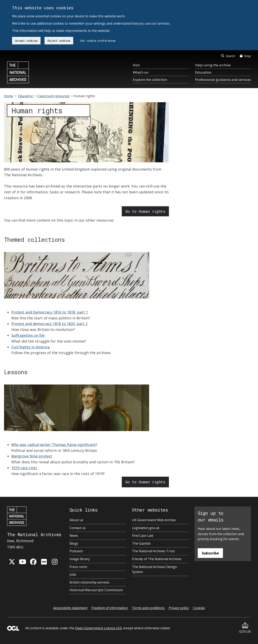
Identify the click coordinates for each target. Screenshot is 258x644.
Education (203, 72)
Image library (80, 559)
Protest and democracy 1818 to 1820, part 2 (49, 324)
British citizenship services (89, 582)
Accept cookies (26, 41)
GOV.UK (245, 628)
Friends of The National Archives (157, 559)
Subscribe (210, 553)
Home (9, 96)
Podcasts (76, 551)
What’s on (141, 72)
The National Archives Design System (154, 569)
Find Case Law (143, 536)
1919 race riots (24, 468)
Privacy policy (179, 608)
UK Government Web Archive (154, 520)
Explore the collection (150, 80)
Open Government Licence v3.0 (98, 628)
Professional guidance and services (223, 80)
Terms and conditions (148, 608)
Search (228, 56)
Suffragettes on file (28, 335)
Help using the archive (213, 65)
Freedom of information (110, 608)
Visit (136, 65)
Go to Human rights (145, 211)
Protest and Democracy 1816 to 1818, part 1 (50, 312)
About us (76, 520)
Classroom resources (54, 96)
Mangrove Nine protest (32, 456)
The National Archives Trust (153, 551)
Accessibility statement (70, 608)
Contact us (78, 528)
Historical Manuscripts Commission (96, 590)
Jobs (73, 574)
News (74, 536)
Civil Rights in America (31, 347)
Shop (245, 56)
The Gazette (141, 543)
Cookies (199, 608)
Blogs (74, 543)
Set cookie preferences (98, 41)
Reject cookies (59, 41)
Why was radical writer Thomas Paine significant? (54, 445)
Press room (78, 567)
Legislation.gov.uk (146, 528)
